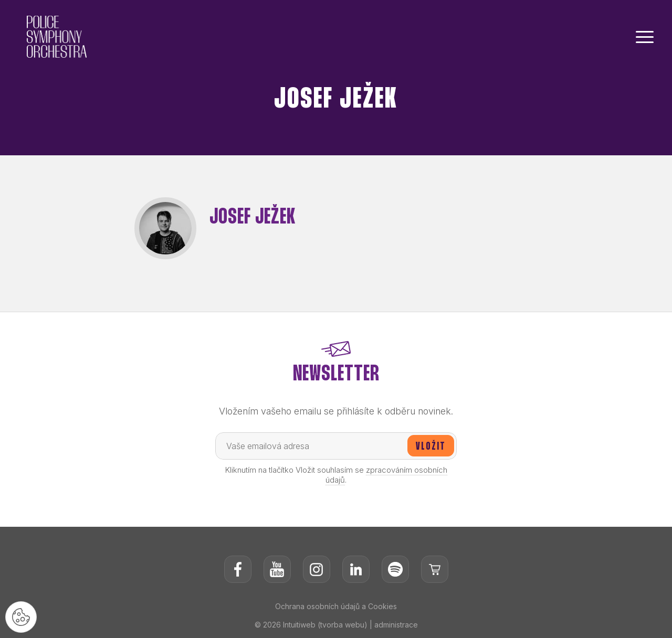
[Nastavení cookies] (21, 617)
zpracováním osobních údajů (386, 475)
